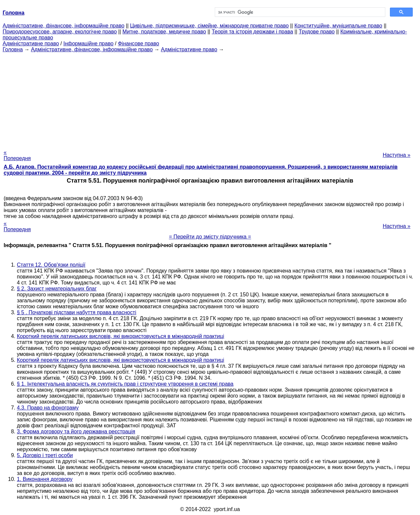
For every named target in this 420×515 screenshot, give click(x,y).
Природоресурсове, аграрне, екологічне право (60, 32)
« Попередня (17, 155)
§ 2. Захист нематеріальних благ (57, 289)
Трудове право (317, 32)
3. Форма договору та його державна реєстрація (76, 431)
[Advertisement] (210, 99)
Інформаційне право (89, 43)
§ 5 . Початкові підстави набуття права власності (76, 312)
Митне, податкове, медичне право (164, 32)
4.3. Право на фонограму (48, 408)
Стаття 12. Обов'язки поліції (51, 265)
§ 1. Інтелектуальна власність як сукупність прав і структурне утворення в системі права (125, 384)
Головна (13, 49)
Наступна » (397, 155)
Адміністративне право (31, 43)
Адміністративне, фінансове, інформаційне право (63, 26)
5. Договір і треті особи (45, 455)
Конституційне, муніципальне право (338, 26)
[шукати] (300, 12)
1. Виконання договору (45, 479)
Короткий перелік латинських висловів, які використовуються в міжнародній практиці (120, 336)
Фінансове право (139, 43)
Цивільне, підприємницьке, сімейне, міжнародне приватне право (210, 26)
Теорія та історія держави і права (252, 32)
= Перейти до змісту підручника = (210, 237)
